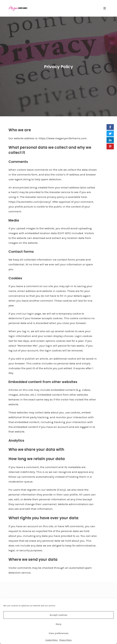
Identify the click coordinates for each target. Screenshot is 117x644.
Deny (58, 624)
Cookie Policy (52, 640)
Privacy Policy (65, 640)
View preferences (59, 633)
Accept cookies (58, 615)
